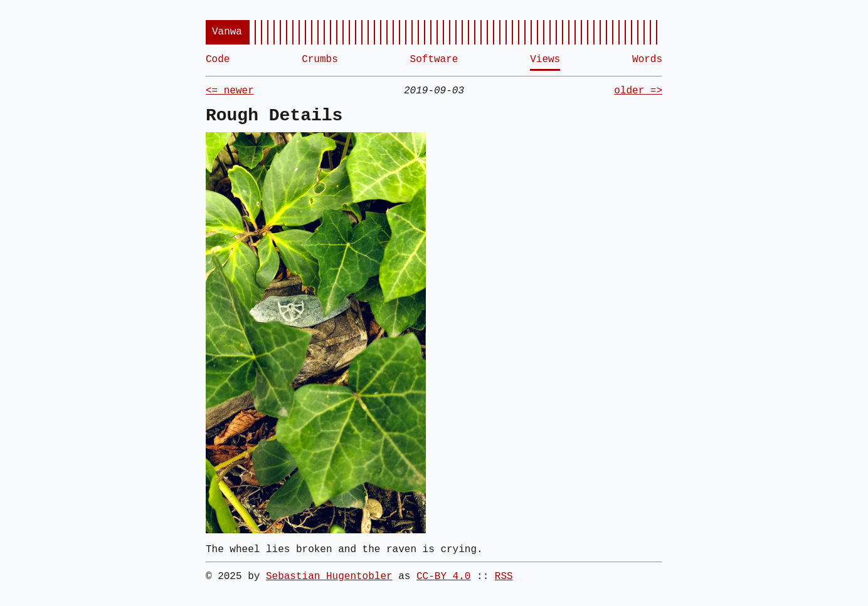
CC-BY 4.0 (443, 577)
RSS (504, 577)
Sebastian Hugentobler (329, 577)
